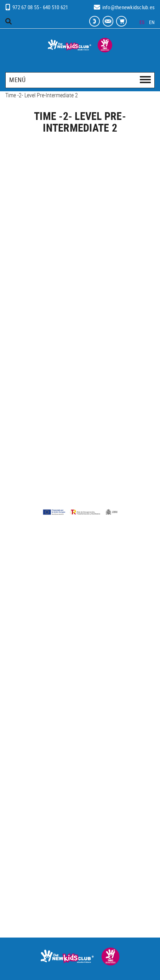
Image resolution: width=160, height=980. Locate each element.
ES (142, 22)
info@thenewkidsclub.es (129, 7)
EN (152, 22)
